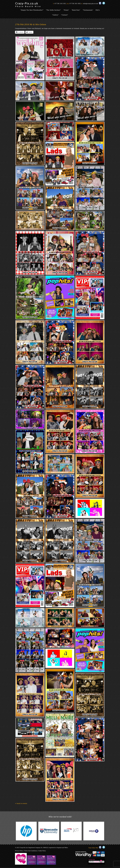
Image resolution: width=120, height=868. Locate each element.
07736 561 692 (75, 3)
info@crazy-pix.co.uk (90, 3)
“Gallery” (55, 15)
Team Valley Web (93, 848)
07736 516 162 (60, 3)
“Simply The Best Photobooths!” (32, 10)
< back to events (21, 804)
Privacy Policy (19, 851)
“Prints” (66, 10)
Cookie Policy (42, 851)
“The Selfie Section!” (53, 10)
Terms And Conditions (31, 851)
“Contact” (65, 15)
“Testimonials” (88, 10)
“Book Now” (76, 10)
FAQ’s (98, 10)
